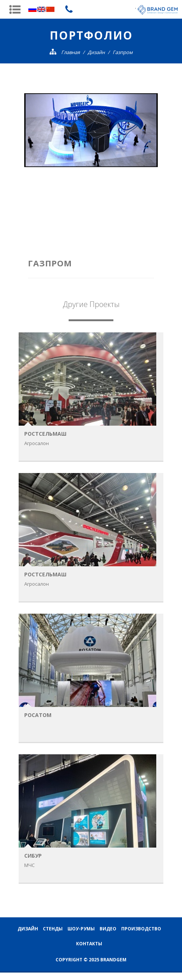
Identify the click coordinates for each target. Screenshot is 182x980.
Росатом (38, 715)
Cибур (33, 856)
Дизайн (96, 52)
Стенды (53, 928)
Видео (108, 928)
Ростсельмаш (45, 434)
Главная (70, 52)
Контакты (89, 943)
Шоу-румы (81, 928)
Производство (141, 928)
